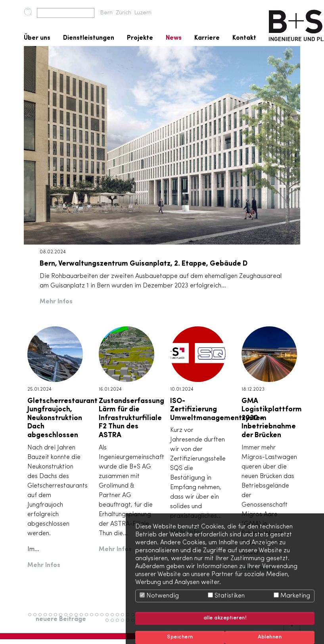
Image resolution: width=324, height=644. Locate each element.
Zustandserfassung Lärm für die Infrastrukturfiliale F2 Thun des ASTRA (131, 418)
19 (124, 618)
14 (99, 618)
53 (109, 624)
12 (88, 618)
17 (114, 618)
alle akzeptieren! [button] (225, 618)
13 (93, 618)
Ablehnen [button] (270, 637)
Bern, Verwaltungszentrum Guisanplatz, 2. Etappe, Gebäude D (144, 264)
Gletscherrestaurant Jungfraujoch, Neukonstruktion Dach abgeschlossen (62, 418)
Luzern (143, 13)
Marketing (292, 596)
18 (119, 618)
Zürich (124, 13)
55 (120, 624)
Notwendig (159, 596)
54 (115, 624)
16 (109, 618)
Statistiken (226, 596)
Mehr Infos (56, 302)
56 (125, 624)
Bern (106, 13)
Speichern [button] (180, 637)
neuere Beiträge (61, 619)
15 (104, 618)
